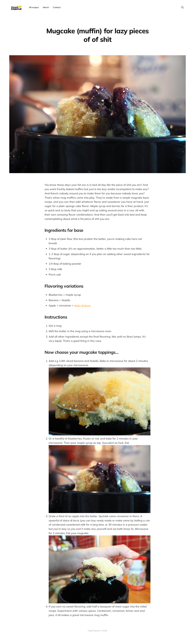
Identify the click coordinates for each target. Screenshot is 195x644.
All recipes (34, 7)
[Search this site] (182, 7)
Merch (46, 7)
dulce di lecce (82, 305)
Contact (57, 7)
